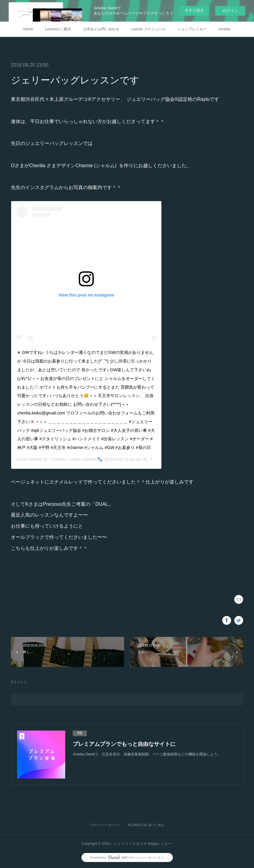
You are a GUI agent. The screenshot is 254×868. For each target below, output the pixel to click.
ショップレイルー (192, 29)
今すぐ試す (194, 10)
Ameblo (225, 29)
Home (28, 29)
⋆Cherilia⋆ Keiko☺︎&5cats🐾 (75, 459)
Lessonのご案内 (58, 29)
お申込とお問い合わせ (101, 29)
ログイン (230, 11)
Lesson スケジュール (148, 29)
